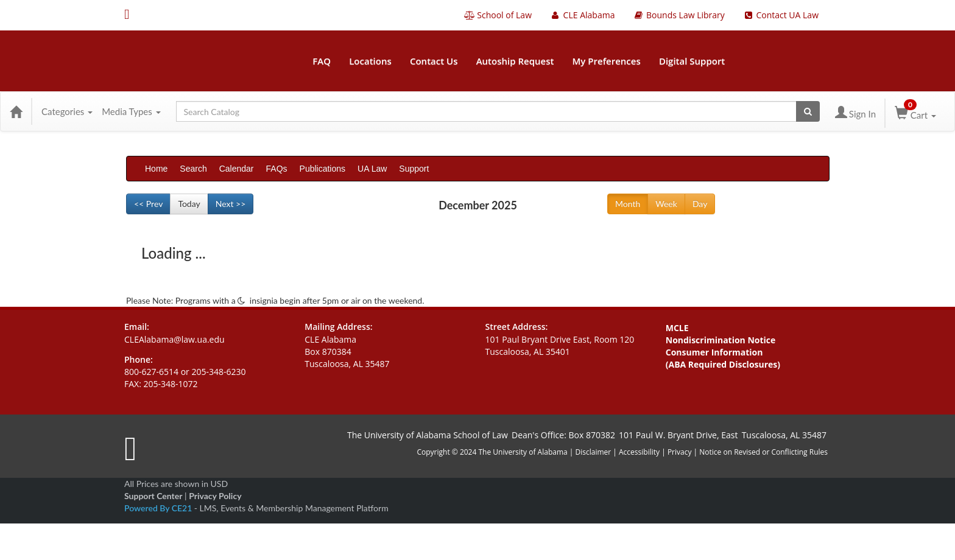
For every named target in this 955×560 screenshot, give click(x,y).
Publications (323, 169)
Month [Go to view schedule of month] (628, 204)
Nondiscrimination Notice (721, 340)
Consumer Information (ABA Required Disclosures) (723, 358)
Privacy (680, 452)
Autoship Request (515, 61)
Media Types (131, 111)
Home (156, 169)
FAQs (277, 169)
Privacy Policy (215, 496)
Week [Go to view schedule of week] (666, 204)
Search (193, 169)
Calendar (237, 169)
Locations (370, 61)
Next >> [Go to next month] (231, 204)
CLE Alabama (582, 15)
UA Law (372, 169)
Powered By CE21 (159, 508)
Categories (67, 111)
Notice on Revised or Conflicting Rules (763, 452)
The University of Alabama (523, 452)
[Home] (16, 111)
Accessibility (639, 452)
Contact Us (434, 61)
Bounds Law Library (678, 15)
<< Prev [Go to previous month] (148, 204)
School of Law (498, 15)
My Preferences (607, 61)
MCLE (677, 328)
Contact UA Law (781, 15)
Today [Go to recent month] (189, 204)
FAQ (322, 61)
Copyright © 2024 (446, 452)
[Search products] (808, 111)
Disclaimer (594, 452)
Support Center (153, 496)
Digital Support (692, 61)
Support (414, 169)
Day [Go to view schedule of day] (700, 204)
